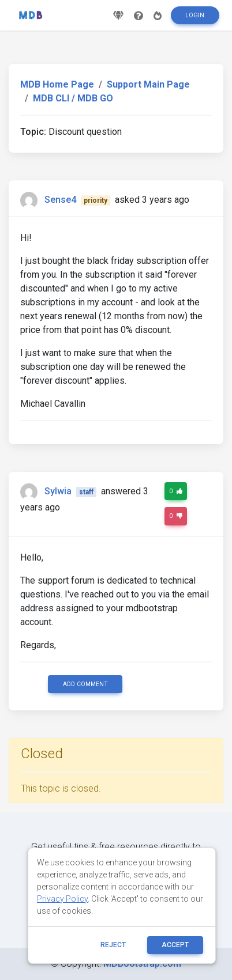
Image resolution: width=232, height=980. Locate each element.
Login (195, 15)
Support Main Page (148, 84)
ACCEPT (175, 945)
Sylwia (58, 491)
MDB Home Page (57, 84)
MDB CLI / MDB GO (73, 98)
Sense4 (60, 200)
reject (113, 945)
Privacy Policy (62, 899)
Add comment (85, 684)
